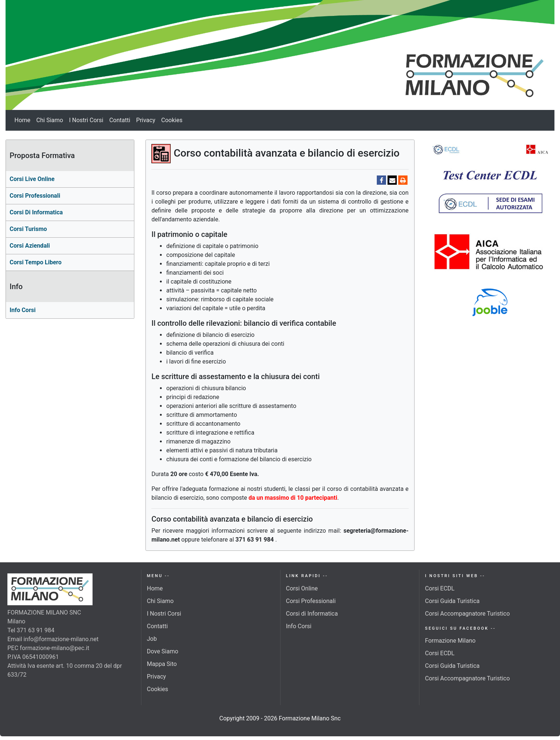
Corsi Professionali (311, 601)
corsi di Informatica (36, 212)
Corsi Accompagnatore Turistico (467, 614)
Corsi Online (302, 588)
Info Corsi (23, 310)
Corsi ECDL (440, 588)
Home (22, 120)
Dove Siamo (163, 651)
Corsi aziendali (30, 246)
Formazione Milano (450, 641)
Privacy (146, 120)
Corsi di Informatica (312, 614)
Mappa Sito (162, 664)
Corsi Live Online (32, 179)
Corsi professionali (35, 196)
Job (152, 639)
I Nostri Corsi (86, 120)
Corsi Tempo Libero (36, 262)
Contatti (120, 120)
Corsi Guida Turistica (452, 601)
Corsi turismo (28, 229)
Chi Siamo (50, 120)
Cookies (172, 120)
